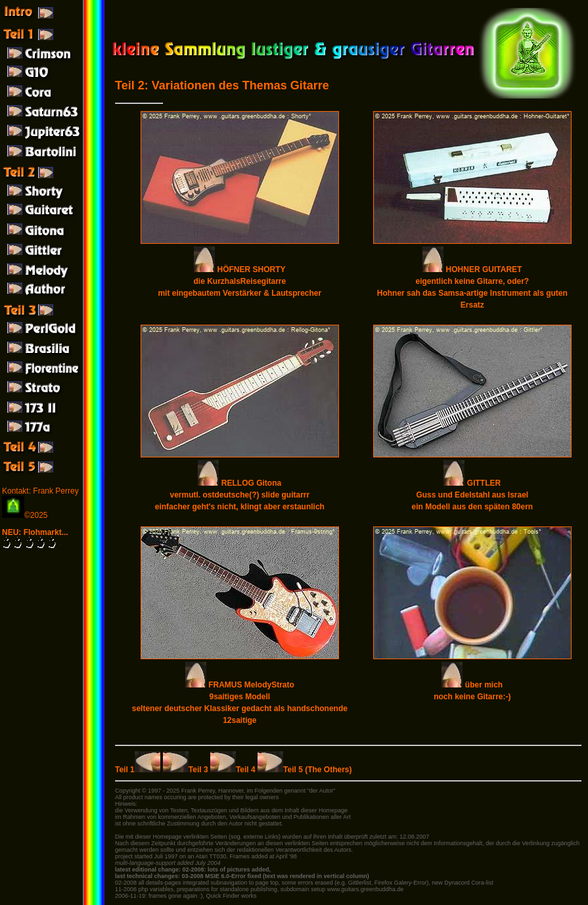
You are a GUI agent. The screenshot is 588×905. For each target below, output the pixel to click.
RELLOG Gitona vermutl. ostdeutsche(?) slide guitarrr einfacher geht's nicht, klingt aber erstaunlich (240, 495)
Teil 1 (138, 770)
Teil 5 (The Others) (305, 770)
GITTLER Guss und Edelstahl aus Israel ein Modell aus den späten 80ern (472, 495)
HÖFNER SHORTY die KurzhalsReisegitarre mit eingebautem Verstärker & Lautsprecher (239, 281)
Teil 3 (187, 770)
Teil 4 (234, 770)
